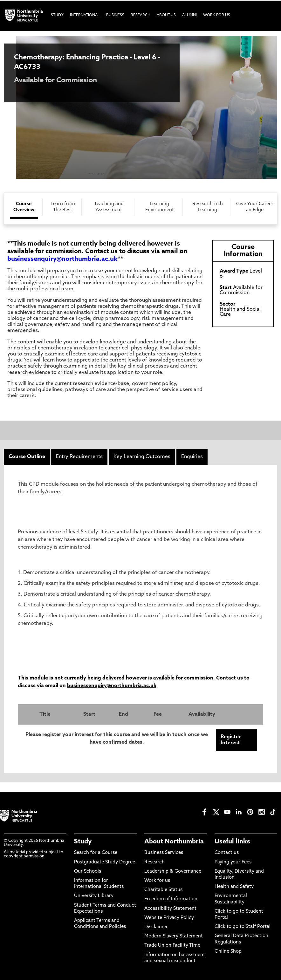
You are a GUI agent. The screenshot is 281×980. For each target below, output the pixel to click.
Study (83, 842)
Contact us (227, 853)
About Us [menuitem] (166, 15)
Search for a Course (96, 853)
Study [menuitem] (57, 15)
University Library (94, 896)
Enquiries (192, 457)
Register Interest (231, 740)
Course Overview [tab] (24, 207)
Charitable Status (163, 890)
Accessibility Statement (170, 909)
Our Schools (88, 872)
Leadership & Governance (173, 872)
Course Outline (27, 457)
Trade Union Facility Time (172, 946)
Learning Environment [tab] (160, 207)
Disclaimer (156, 927)
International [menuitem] (85, 15)
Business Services (164, 853)
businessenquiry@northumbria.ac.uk (62, 259)
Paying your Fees (233, 862)
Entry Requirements (79, 457)
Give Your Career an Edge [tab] (255, 207)
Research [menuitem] (140, 15)
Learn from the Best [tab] (63, 207)
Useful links (232, 842)
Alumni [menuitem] (189, 15)
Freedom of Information (171, 899)
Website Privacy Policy (169, 918)
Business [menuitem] (115, 15)
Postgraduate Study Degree (105, 862)
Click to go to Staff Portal (243, 927)
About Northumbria (174, 842)
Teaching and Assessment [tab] (109, 207)
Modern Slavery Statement (174, 936)
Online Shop (228, 952)
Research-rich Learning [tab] (208, 207)
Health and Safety (234, 887)
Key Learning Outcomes (142, 457)
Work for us (157, 881)
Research (154, 862)
